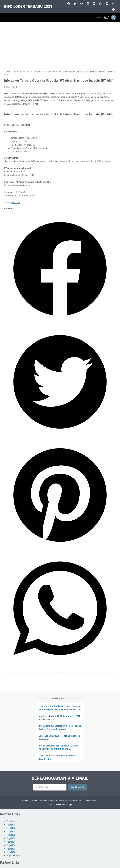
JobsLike (15, 202)
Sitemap (53, 800)
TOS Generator (92, 800)
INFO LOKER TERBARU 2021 (28, 6)
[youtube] (81, 3)
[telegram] (113, 3)
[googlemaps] (107, 3)
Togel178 (11, 825)
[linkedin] (94, 3)
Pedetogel (11, 821)
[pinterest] (113, 9)
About (35, 800)
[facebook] (68, 3)
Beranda (26, 800)
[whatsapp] (100, 3)
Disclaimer (64, 800)
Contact (44, 800)
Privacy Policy (77, 800)
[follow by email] (50, 787)
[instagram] (87, 3)
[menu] (6, 17)
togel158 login (13, 856)
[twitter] (75, 3)
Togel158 (11, 852)
